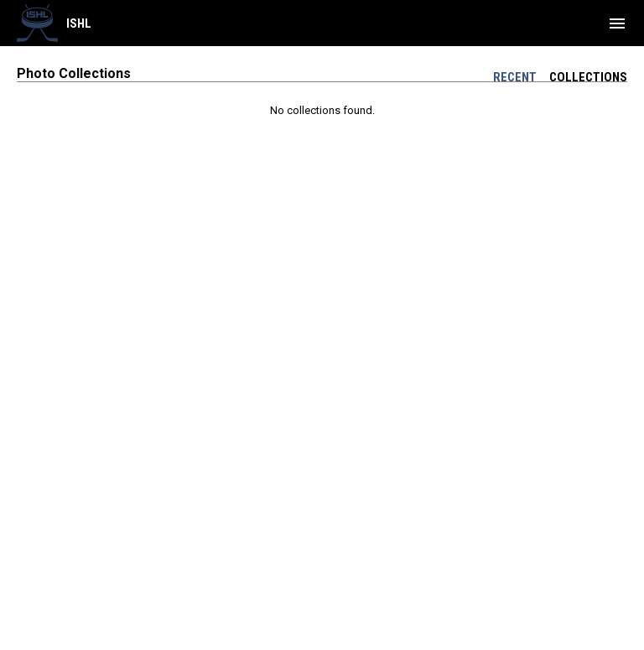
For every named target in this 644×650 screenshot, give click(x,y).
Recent (515, 77)
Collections (588, 77)
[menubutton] (617, 23)
